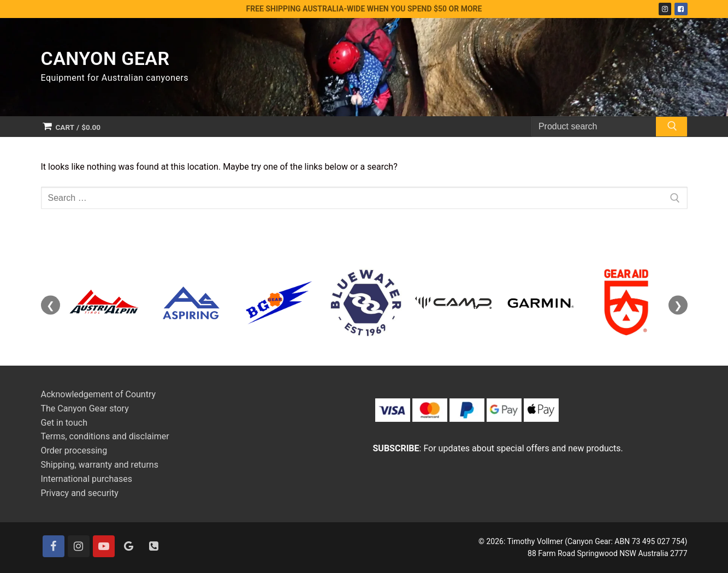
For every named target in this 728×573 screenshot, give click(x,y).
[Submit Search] (671, 128)
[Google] (129, 546)
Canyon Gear (105, 58)
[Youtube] (104, 546)
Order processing (74, 450)
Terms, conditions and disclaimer (105, 436)
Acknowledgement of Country (99, 394)
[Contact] (154, 546)
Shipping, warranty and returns (100, 465)
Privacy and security (80, 493)
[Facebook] (681, 9)
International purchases (87, 479)
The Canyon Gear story (85, 408)
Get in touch (64, 423)
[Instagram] (665, 9)
